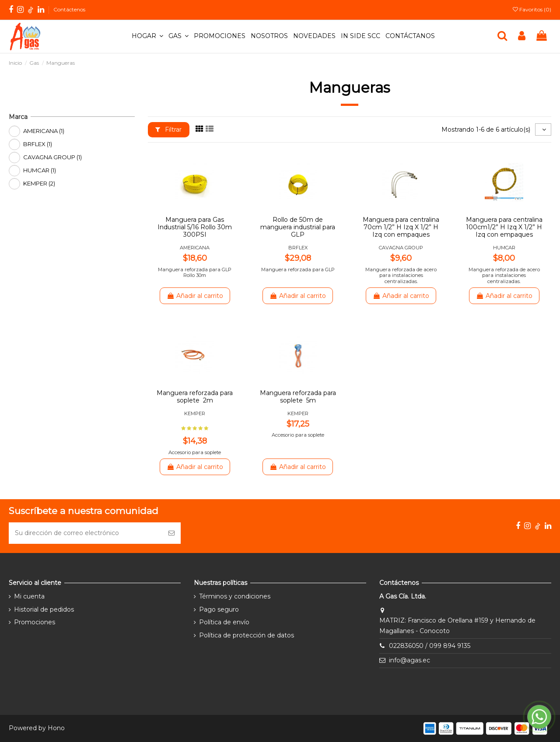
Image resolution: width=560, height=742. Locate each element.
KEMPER (195, 413)
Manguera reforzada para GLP (298, 269)
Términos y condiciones (235, 596)
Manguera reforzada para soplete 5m (298, 397)
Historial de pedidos (44, 609)
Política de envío (224, 622)
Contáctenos (69, 9)
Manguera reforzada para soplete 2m (195, 397)
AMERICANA (195, 248)
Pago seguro (219, 609)
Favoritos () (532, 9)
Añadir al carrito (195, 296)
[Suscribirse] (171, 533)
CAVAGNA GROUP (401, 248)
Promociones (35, 622)
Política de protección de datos (247, 635)
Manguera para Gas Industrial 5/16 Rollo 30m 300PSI (195, 227)
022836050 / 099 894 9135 (430, 646)
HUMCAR (504, 248)
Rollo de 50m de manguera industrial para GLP (298, 227)
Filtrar (168, 129)
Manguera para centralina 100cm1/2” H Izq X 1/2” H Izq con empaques (504, 227)
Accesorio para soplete (195, 452)
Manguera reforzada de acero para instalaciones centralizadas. (401, 275)
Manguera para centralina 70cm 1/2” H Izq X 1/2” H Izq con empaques (401, 227)
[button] (147, 36)
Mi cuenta (29, 596)
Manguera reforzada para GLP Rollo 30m (195, 272)
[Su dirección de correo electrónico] (86, 533)
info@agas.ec (409, 660)
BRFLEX (298, 248)
